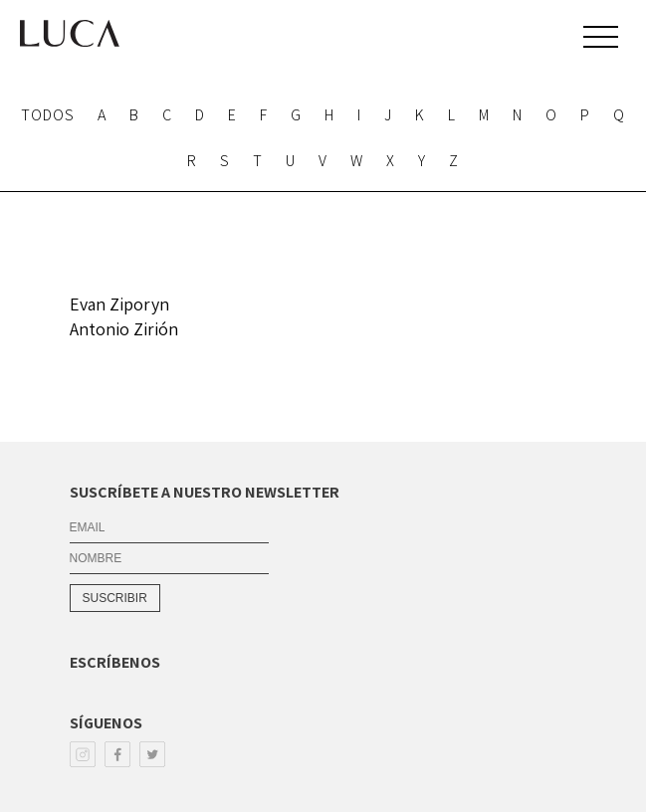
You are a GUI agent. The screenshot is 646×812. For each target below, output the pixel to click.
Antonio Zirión (124, 329)
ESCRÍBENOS (115, 662)
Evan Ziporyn (119, 304)
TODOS (48, 115)
